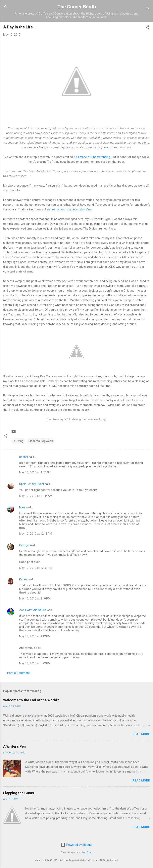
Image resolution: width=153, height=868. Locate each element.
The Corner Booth (77, 7)
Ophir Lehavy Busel (31, 484)
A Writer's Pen (14, 746)
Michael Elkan (85, 852)
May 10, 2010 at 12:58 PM (36, 568)
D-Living (18, 441)
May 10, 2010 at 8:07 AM (35, 472)
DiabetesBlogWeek (41, 441)
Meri (22, 507)
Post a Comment (18, 673)
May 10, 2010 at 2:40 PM (35, 598)
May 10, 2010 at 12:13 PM (36, 534)
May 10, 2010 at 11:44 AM (36, 496)
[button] (147, 28)
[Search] (147, 8)
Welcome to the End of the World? (31, 700)
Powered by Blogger (77, 845)
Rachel (24, 457)
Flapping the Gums (19, 793)
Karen (23, 579)
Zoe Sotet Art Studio (33, 610)
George (24, 545)
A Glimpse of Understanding (92, 157)
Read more (141, 734)
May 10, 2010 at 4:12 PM (35, 636)
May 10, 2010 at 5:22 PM (35, 663)
